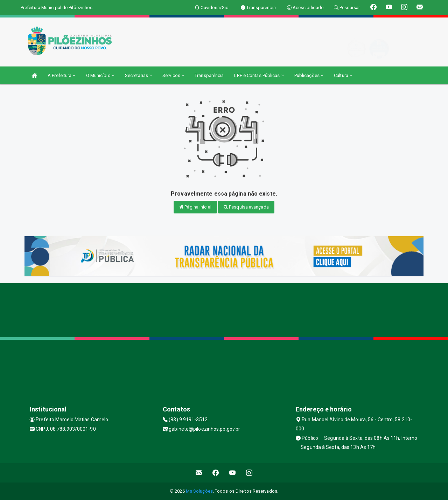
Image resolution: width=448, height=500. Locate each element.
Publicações (309, 75)
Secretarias (138, 75)
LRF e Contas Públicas (259, 75)
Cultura (343, 75)
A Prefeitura (61, 75)
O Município (100, 75)
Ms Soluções (199, 491)
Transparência (209, 75)
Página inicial (195, 207)
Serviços (173, 75)
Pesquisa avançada (246, 207)
